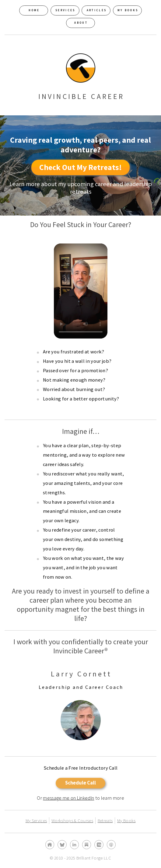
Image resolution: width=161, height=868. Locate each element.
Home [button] (34, 10)
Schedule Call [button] (80, 783)
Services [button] (65, 10)
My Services (36, 821)
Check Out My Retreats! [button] (80, 167)
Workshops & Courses (72, 821)
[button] (50, 844)
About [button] (81, 23)
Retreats (105, 821)
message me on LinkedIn (68, 798)
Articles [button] (97, 10)
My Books (126, 821)
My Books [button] (128, 10)
